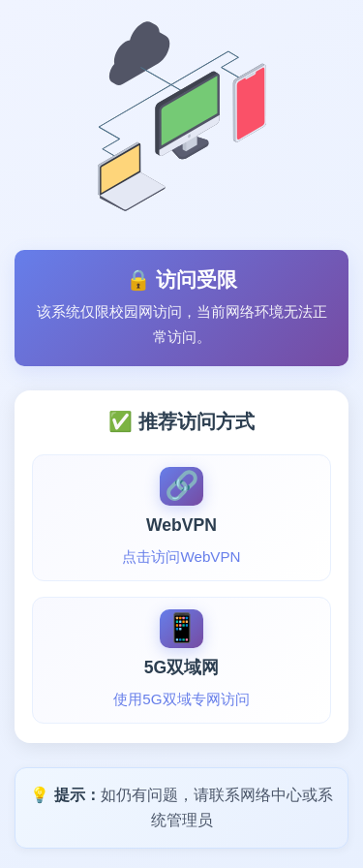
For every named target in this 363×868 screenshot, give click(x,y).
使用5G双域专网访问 (181, 699)
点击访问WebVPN (181, 557)
